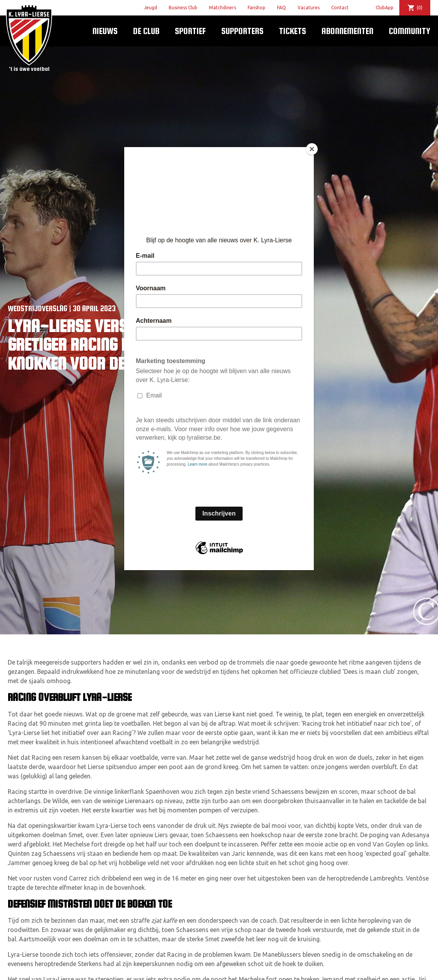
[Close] (312, 149)
